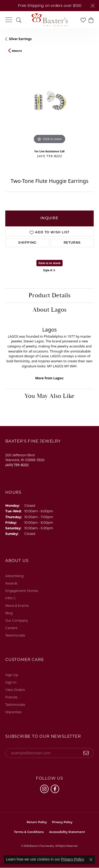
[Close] (93, 6)
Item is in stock (50, 263)
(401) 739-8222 (49, 156)
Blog (9, 613)
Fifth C (11, 598)
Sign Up (12, 675)
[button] (19, 20)
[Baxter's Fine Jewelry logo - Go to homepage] (50, 20)
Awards (11, 583)
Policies (11, 697)
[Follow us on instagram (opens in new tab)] (44, 789)
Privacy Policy (62, 822)
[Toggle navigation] (9, 20)
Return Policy (37, 822)
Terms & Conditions (29, 832)
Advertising (14, 576)
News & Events (17, 606)
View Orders (15, 690)
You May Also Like (49, 396)
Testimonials (15, 635)
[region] (49, 101)
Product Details (49, 295)
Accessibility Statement (67, 832)
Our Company (17, 620)
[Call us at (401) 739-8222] (17, 465)
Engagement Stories (22, 591)
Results (17, 51)
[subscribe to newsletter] (86, 753)
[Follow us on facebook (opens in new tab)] (55, 789)
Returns (72, 243)
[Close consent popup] (91, 860)
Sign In (11, 682)
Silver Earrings (20, 39)
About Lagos (49, 310)
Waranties (13, 712)
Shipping (27, 243)
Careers (11, 628)
